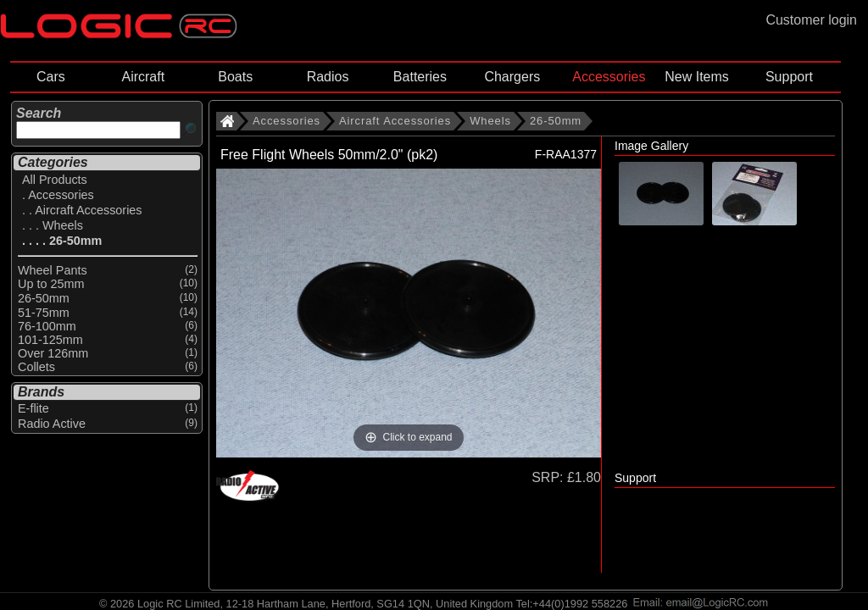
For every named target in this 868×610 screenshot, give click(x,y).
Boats (235, 77)
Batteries (420, 77)
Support (789, 77)
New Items (697, 77)
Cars (51, 77)
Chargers (512, 77)
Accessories (609, 77)
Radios (328, 77)
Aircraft (143, 77)
